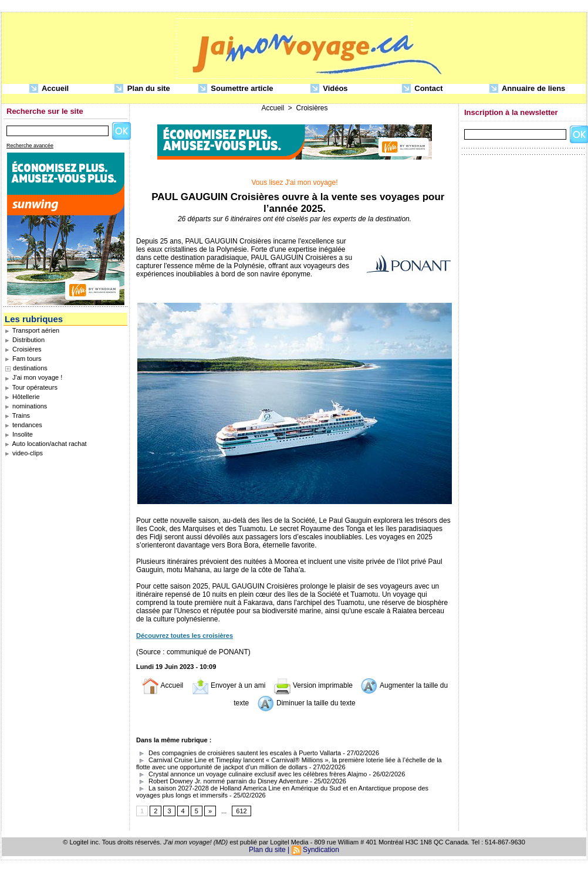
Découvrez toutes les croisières (185, 636)
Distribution (25, 340)
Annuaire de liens (528, 89)
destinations (30, 368)
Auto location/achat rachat (46, 444)
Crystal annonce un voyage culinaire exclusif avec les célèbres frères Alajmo (251, 774)
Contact (423, 89)
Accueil (49, 89)
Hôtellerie (22, 397)
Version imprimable (313, 685)
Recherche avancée (30, 146)
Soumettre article (236, 89)
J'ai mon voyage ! (33, 377)
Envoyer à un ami (229, 685)
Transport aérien (32, 330)
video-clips (24, 453)
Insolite (19, 434)
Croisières (23, 349)
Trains (17, 415)
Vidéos (329, 89)
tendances (23, 425)
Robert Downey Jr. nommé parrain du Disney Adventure (222, 781)
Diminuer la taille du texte (306, 703)
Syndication (321, 850)
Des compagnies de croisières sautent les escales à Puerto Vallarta (239, 753)
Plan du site (142, 89)
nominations (26, 406)
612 (241, 811)
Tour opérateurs (31, 387)
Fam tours (23, 359)
